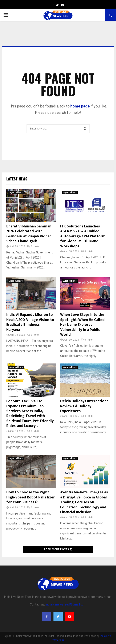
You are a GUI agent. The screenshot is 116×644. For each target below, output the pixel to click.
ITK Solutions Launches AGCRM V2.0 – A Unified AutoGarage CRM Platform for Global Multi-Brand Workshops (83, 236)
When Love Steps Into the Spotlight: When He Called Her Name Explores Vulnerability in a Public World (82, 325)
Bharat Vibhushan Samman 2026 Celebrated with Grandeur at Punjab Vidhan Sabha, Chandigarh (29, 234)
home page (80, 106)
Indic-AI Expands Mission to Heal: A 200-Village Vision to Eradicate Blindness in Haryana (30, 322)
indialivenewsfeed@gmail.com (66, 604)
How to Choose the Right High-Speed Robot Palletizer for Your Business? (31, 497)
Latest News (17, 179)
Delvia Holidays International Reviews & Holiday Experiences (85, 406)
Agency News (16, 192)
